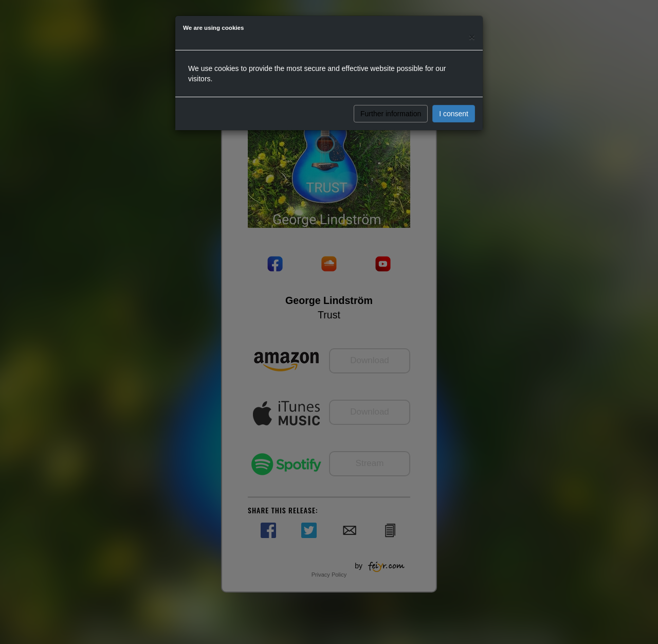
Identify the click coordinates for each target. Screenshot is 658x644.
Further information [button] (391, 114)
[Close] (472, 37)
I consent (454, 114)
